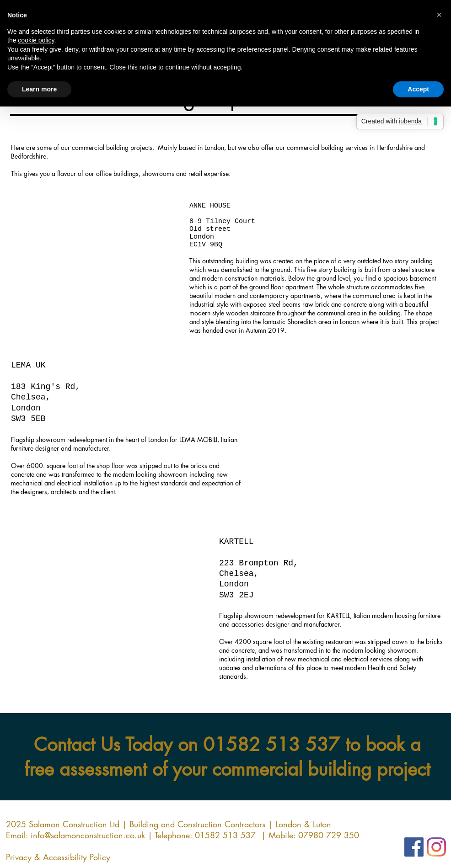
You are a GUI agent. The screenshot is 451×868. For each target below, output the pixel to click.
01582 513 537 (271, 745)
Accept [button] (418, 89)
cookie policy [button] (36, 40)
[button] (95, 286)
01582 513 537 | (232, 835)
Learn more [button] (39, 89)
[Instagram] (436, 847)
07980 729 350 (329, 835)
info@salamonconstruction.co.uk (88, 835)
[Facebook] (414, 847)
